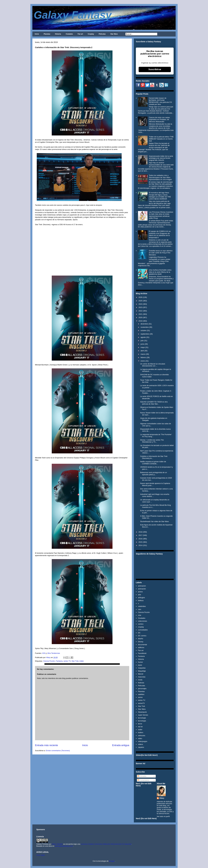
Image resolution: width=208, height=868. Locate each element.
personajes (142, 689)
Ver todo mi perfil (163, 816)
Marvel (141, 674)
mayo (143, 347)
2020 (140, 317)
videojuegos (143, 741)
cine (140, 615)
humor (140, 662)
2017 (140, 535)
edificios (141, 647)
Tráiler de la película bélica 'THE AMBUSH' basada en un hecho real (161, 139)
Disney (141, 642)
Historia (58, 34)
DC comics (142, 636)
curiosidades (143, 630)
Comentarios (143, 780)
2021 (140, 314)
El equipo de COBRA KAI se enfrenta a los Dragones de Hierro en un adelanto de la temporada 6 (160, 234)
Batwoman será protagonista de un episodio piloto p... (153, 474)
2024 (140, 304)
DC (139, 633)
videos (140, 744)
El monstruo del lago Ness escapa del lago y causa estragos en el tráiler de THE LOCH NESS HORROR (160, 196)
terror (140, 724)
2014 (140, 545)
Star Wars (114, 34)
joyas (140, 665)
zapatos (141, 747)
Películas (102, 34)
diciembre (144, 324)
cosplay (141, 627)
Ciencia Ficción (49, 661)
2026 (140, 297)
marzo (143, 354)
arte (139, 595)
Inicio (37, 34)
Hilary (162, 798)
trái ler (140, 727)
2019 (140, 321)
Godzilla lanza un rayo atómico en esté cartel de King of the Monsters (161, 253)
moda (140, 680)
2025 (140, 301)
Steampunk (142, 712)
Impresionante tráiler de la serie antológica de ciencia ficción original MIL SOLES (161, 158)
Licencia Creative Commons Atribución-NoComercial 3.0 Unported (106, 844)
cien (140, 609)
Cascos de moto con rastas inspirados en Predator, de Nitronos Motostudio (159, 120)
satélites (141, 694)
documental (142, 645)
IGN (44, 653)
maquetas (142, 668)
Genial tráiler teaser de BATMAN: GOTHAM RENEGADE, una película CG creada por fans (160, 101)
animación (142, 589)
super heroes (143, 715)
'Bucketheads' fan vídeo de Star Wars (154, 521)
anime (140, 592)
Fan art (80, 34)
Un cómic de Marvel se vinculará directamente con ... (153, 365)
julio (142, 341)
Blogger (112, 861)
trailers (141, 732)
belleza (141, 600)
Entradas (142, 776)
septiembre (145, 334)
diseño (140, 639)
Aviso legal (41, 855)
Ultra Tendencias (53, 653)
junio (142, 344)
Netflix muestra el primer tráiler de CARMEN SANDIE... (153, 463)
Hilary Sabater (57, 844)
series (140, 697)
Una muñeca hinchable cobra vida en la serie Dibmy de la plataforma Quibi (160, 272)
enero (143, 361)
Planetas (47, 34)
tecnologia (142, 718)
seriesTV (141, 703)
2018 (140, 532)
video (140, 738)
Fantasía (59, 661)
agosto (143, 337)
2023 (140, 307)
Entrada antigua (121, 745)
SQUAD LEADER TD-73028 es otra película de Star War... (154, 403)
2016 (140, 539)
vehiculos (142, 736)
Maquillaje (142, 671)
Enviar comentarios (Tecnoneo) (58, 751)
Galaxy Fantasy (73, 15)
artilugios (141, 598)
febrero (143, 357)
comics (141, 624)
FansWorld (142, 653)
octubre (143, 330)
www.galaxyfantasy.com (64, 846)
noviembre (145, 327)
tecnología (142, 721)
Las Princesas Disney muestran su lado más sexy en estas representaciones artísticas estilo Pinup (161, 215)
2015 (140, 542)
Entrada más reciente (46, 745)
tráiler (82, 661)
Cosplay (91, 34)
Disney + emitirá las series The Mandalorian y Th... (152, 441)
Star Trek (75, 661)
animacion (142, 586)
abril (142, 351)
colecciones (142, 621)
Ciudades (69, 34)
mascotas (142, 677)
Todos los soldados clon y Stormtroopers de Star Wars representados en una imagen (160, 177)
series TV (67, 661)
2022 (140, 311)
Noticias (141, 683)
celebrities (142, 606)
